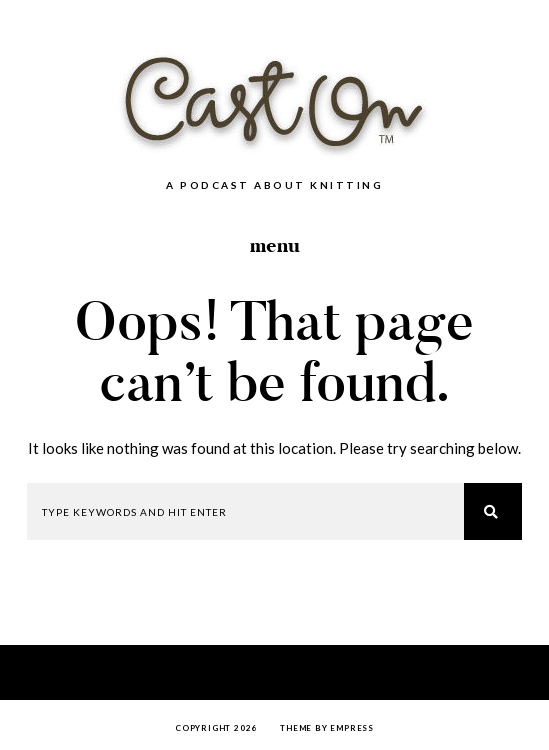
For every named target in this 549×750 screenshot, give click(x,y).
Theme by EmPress (327, 728)
